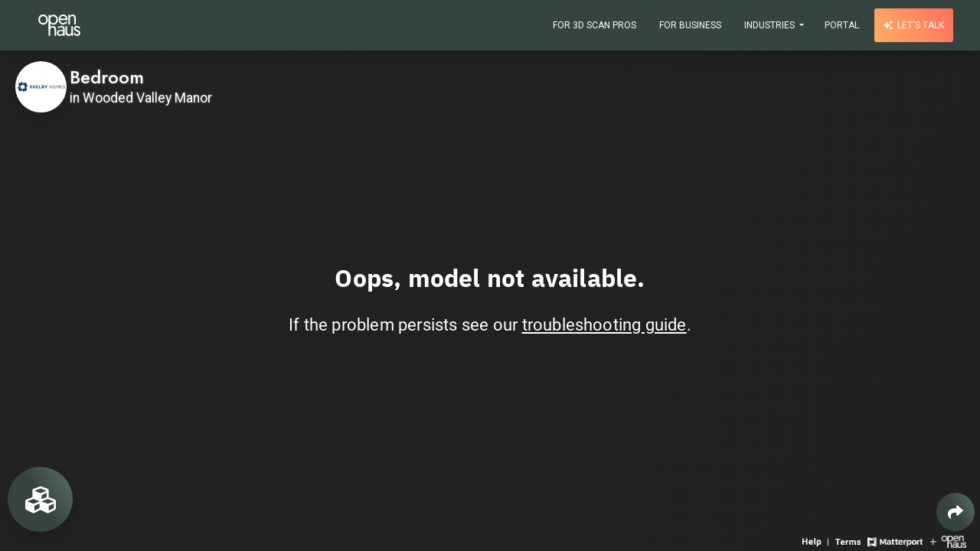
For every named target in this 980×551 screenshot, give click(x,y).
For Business (690, 25)
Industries (771, 25)
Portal (842, 25)
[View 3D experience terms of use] (849, 541)
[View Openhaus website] (948, 541)
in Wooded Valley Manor (141, 98)
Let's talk (914, 25)
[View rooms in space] (40, 499)
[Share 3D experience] (955, 512)
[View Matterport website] (895, 541)
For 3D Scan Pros (595, 25)
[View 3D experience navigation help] (817, 541)
